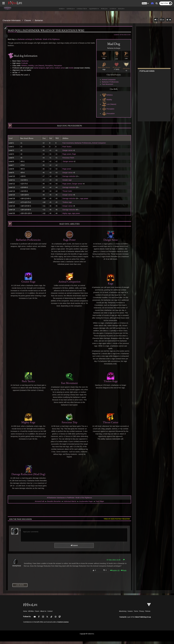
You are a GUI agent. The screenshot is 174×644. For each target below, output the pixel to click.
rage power (84, 198)
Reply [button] (123, 573)
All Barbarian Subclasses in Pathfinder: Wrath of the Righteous (69, 500)
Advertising (123, 614)
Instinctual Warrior (70, 504)
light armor (51, 68)
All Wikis (31, 614)
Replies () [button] (114, 573)
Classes (28, 20)
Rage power (67, 154)
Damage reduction (69, 176)
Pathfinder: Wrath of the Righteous (48, 39)
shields (72, 68)
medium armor (61, 68)
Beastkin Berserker (54, 504)
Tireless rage (67, 202)
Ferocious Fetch (68, 158)
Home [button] (62, 9)
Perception (107, 109)
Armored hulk (39, 504)
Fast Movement (106, 84)
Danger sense (67, 150)
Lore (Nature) (108, 104)
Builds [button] (121, 9)
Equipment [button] (94, 9)
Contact (50, 614)
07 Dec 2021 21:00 (113, 562)
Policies (148, 614)
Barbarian (39, 20)
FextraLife (123, 620)
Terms (136, 614)
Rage (74, 154)
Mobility (106, 100)
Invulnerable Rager (86, 504)
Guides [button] (113, 9)
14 (162, 20)
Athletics (106, 95)
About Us (43, 614)
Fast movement (68, 143)
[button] (145, 3)
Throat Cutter (67, 191)
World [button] (104, 9)
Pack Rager (100, 504)
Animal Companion (108, 80)
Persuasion (107, 113)
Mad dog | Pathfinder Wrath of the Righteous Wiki (47, 30)
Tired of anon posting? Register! (116, 521)
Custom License (63, 625)
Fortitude (25, 63)
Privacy (142, 614)
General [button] (71, 9)
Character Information (12, 20)
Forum (37, 614)
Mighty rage (67, 213)
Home (25, 614)
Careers (130, 614)
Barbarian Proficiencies (109, 82)
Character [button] (82, 9)
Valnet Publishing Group (143, 620)
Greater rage (67, 180)
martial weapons (40, 68)
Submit (74, 548)
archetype (30, 39)
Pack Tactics (67, 147)
